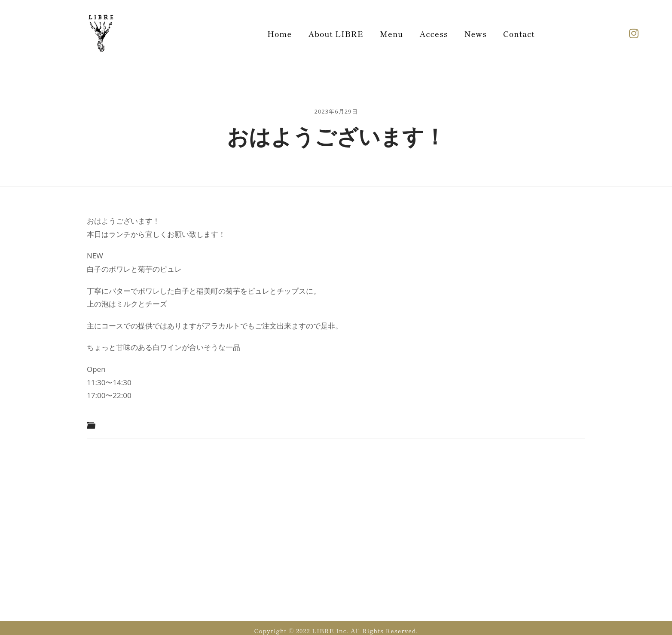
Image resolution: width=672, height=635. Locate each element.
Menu (391, 34)
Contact (519, 34)
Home (279, 34)
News (476, 34)
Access (434, 34)
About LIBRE (336, 34)
